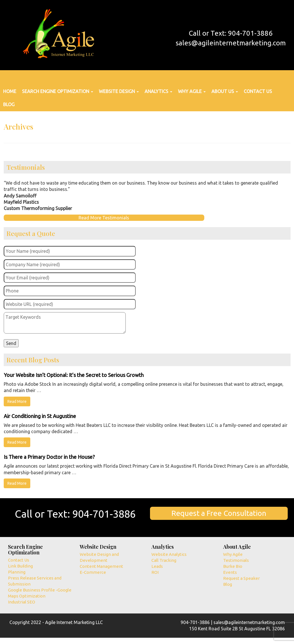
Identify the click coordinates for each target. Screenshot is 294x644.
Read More (17, 401)
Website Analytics (169, 554)
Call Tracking (164, 560)
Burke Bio (233, 566)
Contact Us (258, 91)
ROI (155, 572)
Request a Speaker (241, 578)
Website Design (119, 91)
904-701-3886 (104, 514)
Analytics (158, 91)
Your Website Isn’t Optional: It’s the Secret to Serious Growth (74, 375)
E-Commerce (93, 572)
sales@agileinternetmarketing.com (231, 43)
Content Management (101, 566)
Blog (9, 104)
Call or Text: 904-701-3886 (231, 33)
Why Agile (192, 91)
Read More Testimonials (104, 218)
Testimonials (236, 560)
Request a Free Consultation (219, 513)
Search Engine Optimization (58, 91)
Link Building (20, 566)
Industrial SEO (22, 602)
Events (230, 572)
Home (10, 91)
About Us (225, 91)
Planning (17, 572)
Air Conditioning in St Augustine (40, 416)
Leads (157, 566)
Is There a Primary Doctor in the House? (49, 457)
